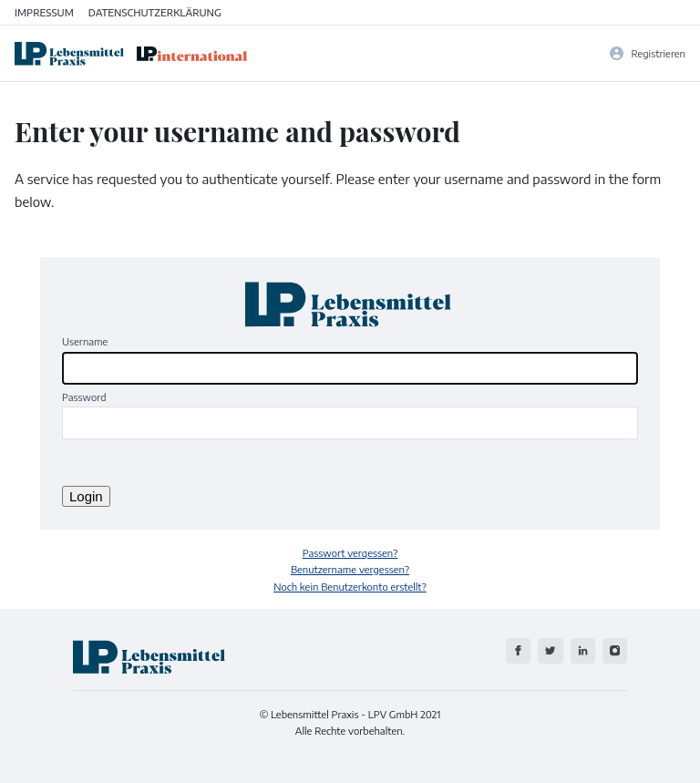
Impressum (44, 12)
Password (84, 397)
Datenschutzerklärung (155, 12)
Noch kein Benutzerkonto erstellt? (350, 586)
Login (86, 496)
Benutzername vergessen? (350, 569)
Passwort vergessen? (350, 552)
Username (85, 341)
